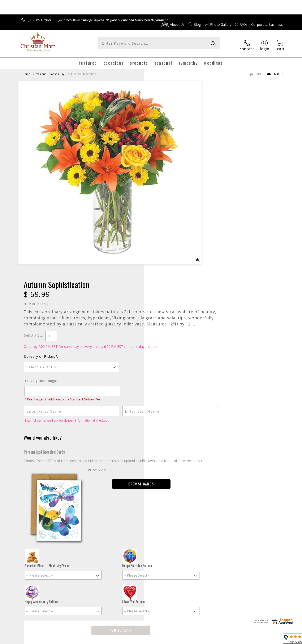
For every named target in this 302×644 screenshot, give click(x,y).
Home (26, 71)
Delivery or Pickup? (168, 170)
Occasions (40, 71)
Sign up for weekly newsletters (204, 483)
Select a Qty (161, 145)
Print (256, 71)
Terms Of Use (192, 639)
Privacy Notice (216, 639)
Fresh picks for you (114, 486)
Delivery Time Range (167, 194)
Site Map (271, 639)
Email (274, 71)
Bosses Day (57, 71)
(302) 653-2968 (39, 20)
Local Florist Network (246, 639)
